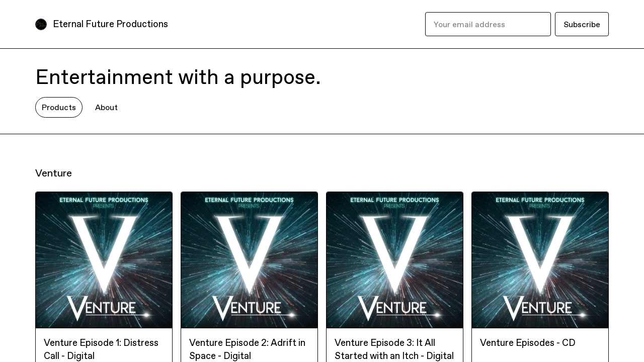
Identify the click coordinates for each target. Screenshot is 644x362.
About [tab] (106, 107)
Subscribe (582, 24)
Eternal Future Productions (110, 24)
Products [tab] (59, 107)
